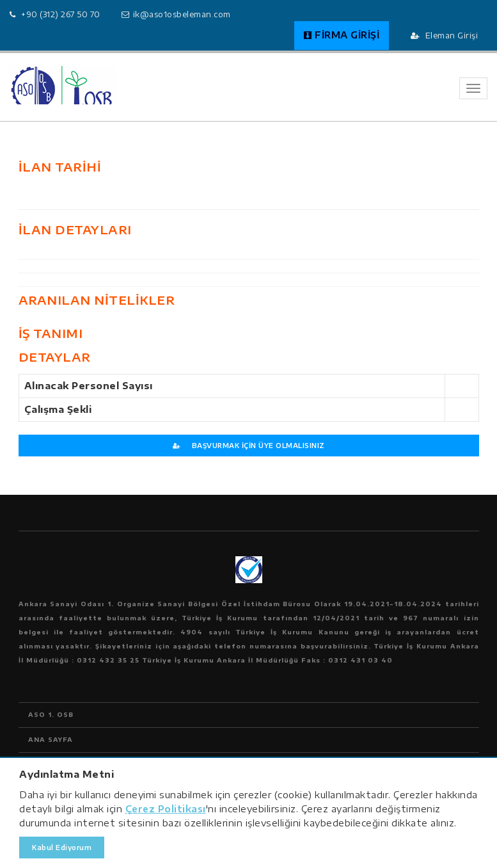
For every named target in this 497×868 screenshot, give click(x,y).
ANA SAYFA (51, 740)
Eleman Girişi (445, 36)
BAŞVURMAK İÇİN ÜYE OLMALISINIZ (249, 446)
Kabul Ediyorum (62, 848)
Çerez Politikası (166, 809)
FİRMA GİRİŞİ (342, 35)
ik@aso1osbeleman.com (182, 14)
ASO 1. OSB (51, 715)
